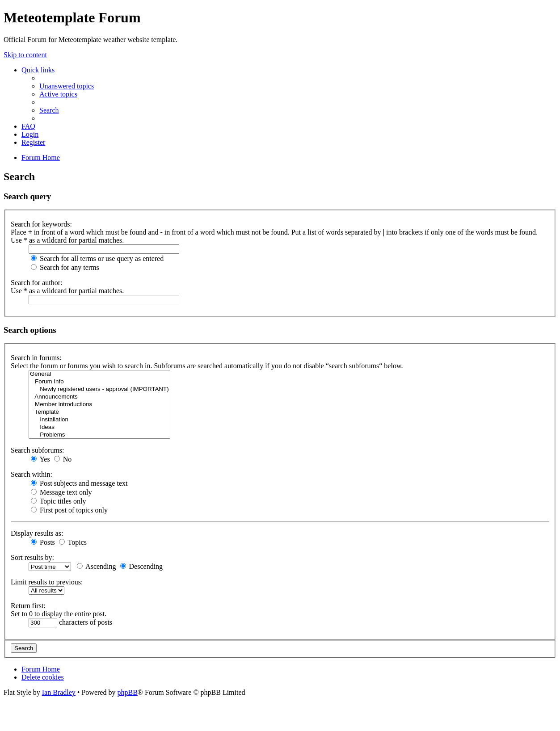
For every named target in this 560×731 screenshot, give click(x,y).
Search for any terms (65, 267)
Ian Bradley (59, 692)
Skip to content (25, 55)
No (63, 459)
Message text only (61, 492)
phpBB (127, 692)
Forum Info (99, 382)
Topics (73, 542)
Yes (40, 459)
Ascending (97, 566)
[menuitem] (67, 86)
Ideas (99, 427)
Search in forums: (36, 358)
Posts (43, 542)
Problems (99, 435)
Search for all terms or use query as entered (97, 258)
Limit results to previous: (47, 582)
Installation (99, 420)
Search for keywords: (41, 224)
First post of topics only (69, 510)
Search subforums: (38, 450)
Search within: (32, 474)
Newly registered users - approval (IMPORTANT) (99, 389)
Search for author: (37, 283)
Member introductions (99, 405)
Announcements (99, 397)
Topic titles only (58, 501)
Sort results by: (32, 557)
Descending (142, 566)
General (99, 374)
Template (99, 412)
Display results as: (37, 533)
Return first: (28, 606)
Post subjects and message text (79, 483)
